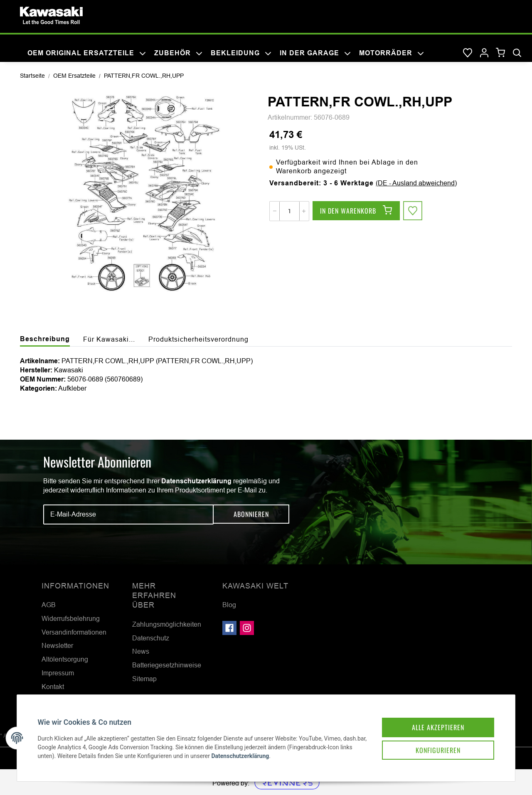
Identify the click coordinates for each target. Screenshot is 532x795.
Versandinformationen (74, 632)
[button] (484, 53)
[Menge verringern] (275, 211)
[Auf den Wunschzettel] (413, 211)
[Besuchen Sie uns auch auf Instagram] (247, 628)
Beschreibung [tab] (45, 339)
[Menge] (289, 211)
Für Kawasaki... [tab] (109, 339)
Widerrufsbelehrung (71, 618)
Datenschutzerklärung (196, 481)
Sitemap (144, 679)
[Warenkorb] (501, 53)
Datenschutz (151, 638)
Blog (229, 605)
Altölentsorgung (65, 659)
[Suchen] (517, 53)
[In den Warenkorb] (356, 211)
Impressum (58, 673)
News (141, 651)
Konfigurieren (434, 746)
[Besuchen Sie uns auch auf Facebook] (229, 628)
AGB (49, 605)
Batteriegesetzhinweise (167, 665)
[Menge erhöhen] (304, 211)
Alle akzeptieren (434, 723)
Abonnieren (251, 514)
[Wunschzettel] (468, 53)
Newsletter (57, 645)
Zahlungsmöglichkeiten (167, 624)
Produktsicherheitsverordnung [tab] (198, 339)
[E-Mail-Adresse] (128, 514)
